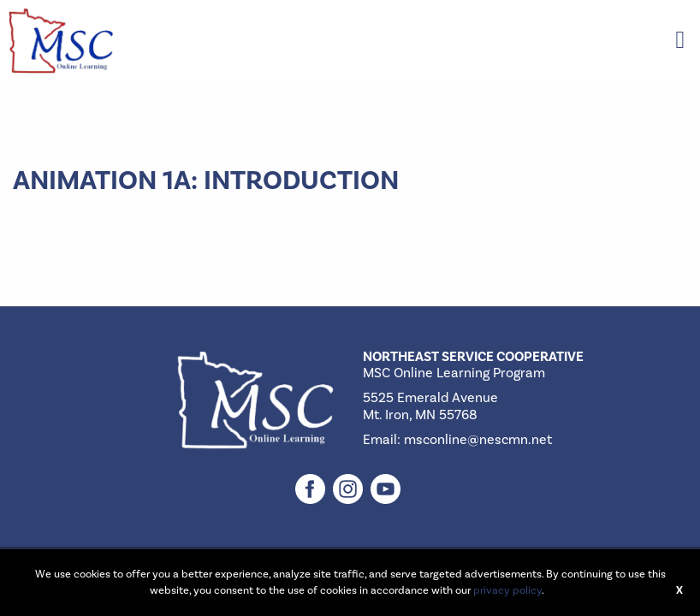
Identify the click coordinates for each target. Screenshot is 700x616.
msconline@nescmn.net (478, 440)
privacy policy (507, 590)
